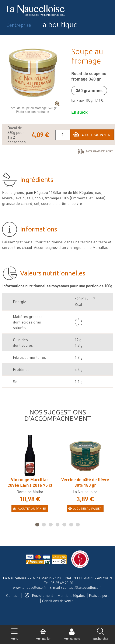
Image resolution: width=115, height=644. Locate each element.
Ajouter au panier (96, 135)
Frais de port (99, 595)
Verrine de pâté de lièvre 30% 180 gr (85, 482)
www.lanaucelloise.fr (30, 587)
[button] (37, 525)
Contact (12, 595)
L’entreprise (19, 25)
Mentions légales (71, 595)
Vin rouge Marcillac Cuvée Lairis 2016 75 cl (30, 482)
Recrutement (43, 595)
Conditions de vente (58, 601)
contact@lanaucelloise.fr (82, 587)
